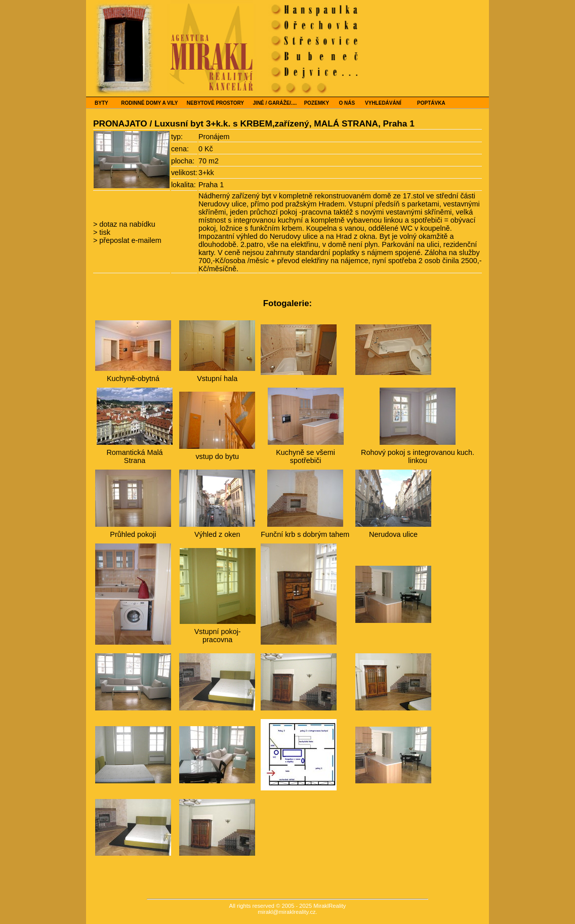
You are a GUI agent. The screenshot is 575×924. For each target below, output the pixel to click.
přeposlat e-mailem (129, 240)
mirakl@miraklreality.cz (286, 912)
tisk (104, 232)
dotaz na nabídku (126, 224)
